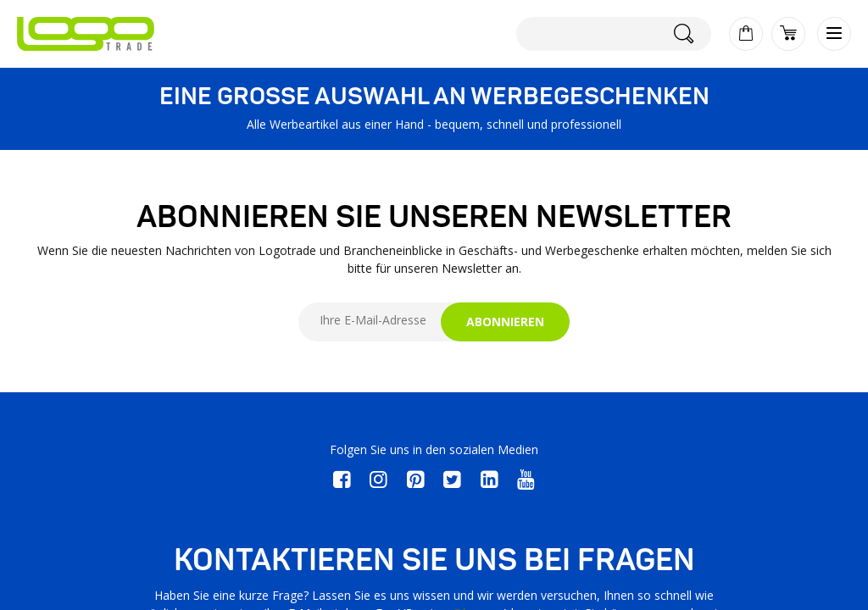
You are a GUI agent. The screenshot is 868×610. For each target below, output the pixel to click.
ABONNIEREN (505, 322)
